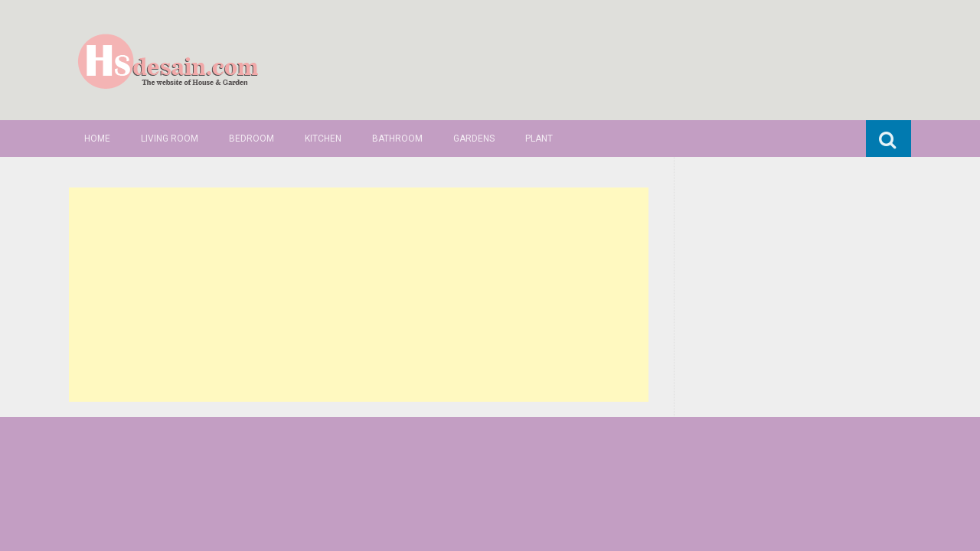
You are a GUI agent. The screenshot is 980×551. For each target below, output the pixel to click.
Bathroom (397, 139)
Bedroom (252, 139)
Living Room (170, 139)
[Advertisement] (359, 295)
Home (97, 139)
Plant (539, 139)
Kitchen (323, 139)
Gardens (474, 139)
